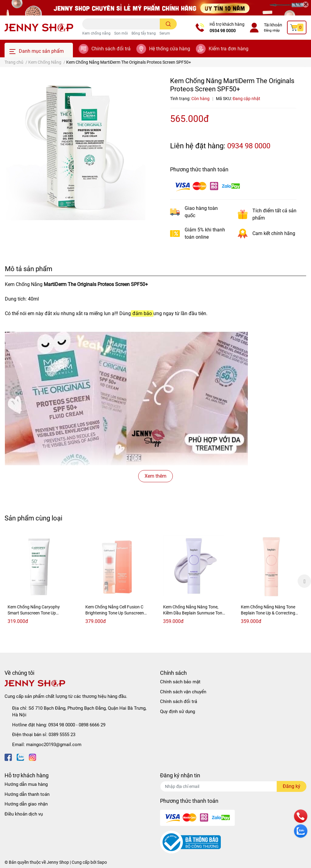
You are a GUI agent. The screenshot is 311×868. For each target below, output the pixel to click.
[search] (168, 24)
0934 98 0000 (223, 31)
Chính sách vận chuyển (183, 692)
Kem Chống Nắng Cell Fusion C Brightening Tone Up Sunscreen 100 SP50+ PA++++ (115, 613)
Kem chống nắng (96, 33)
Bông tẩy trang (144, 33)
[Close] (306, 5)
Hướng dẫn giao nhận (26, 804)
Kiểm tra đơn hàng (229, 49)
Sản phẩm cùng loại (33, 518)
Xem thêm (155, 476)
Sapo (102, 862)
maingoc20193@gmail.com (54, 745)
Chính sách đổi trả (111, 49)
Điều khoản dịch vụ (24, 814)
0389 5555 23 (62, 735)
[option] (39, 581)
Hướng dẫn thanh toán (27, 794)
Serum (165, 33)
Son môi (121, 33)
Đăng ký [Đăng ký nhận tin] (292, 786)
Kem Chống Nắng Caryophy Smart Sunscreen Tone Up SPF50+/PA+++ (34, 613)
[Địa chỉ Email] (233, 786)
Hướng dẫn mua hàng (26, 784)
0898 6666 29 (92, 725)
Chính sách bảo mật (180, 682)
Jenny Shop (58, 862)
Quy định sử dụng (178, 712)
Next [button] (304, 581)
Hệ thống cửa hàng (170, 49)
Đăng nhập (272, 30)
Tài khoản (273, 25)
